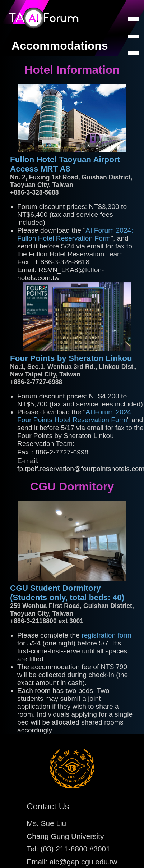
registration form (106, 635)
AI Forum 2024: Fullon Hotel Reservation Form (75, 234)
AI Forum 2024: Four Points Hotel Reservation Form (75, 416)
